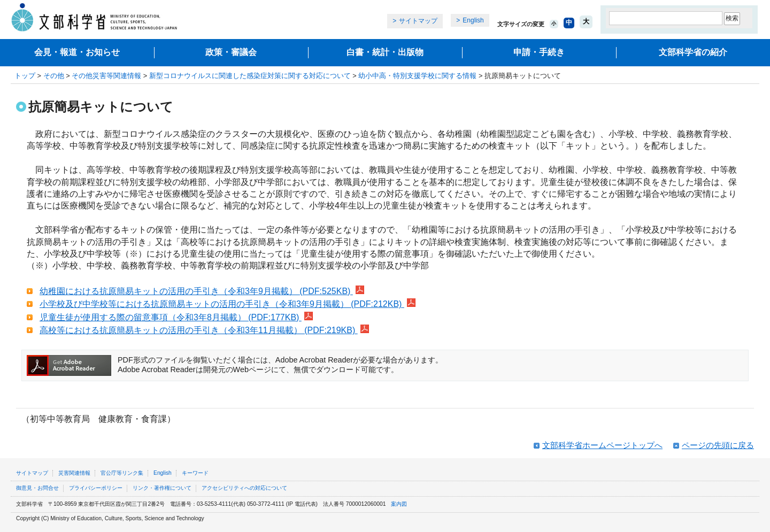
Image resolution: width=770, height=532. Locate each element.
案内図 (399, 504)
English (473, 20)
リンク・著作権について (162, 488)
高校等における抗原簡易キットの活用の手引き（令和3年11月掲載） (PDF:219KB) (204, 330)
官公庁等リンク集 (122, 473)
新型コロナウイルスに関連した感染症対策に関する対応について (250, 76)
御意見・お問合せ (37, 488)
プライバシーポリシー (96, 488)
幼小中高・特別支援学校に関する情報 (417, 76)
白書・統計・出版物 (385, 52)
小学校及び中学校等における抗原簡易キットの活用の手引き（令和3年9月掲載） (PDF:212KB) (228, 304)
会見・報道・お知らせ (77, 52)
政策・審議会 (231, 52)
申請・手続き (539, 52)
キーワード (195, 473)
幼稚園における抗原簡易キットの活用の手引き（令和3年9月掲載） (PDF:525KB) (202, 291)
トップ (25, 76)
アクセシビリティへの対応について (244, 488)
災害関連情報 (74, 473)
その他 (54, 76)
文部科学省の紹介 (693, 52)
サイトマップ (418, 21)
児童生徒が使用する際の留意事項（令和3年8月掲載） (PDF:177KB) (176, 317)
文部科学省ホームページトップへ (602, 445)
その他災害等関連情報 (106, 76)
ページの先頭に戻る (718, 445)
